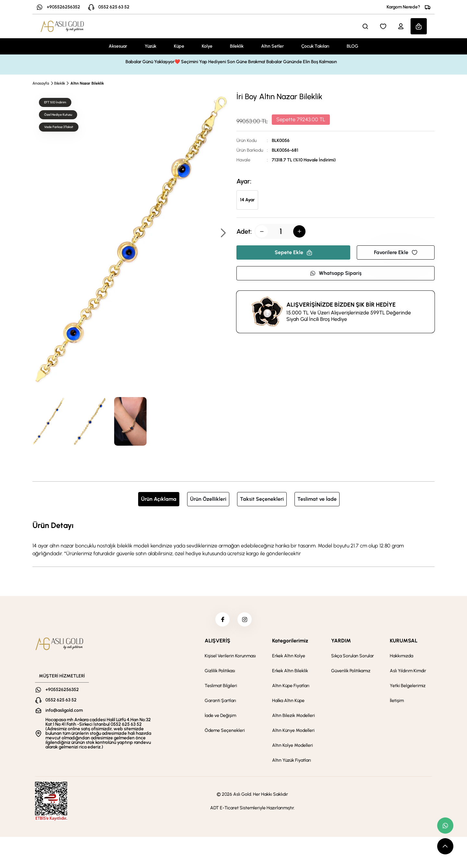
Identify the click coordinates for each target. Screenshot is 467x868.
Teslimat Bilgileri (221, 688)
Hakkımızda (401, 658)
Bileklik (237, 46)
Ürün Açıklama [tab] (159, 499)
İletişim (397, 703)
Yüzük (150, 46)
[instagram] (245, 620)
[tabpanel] (233, 538)
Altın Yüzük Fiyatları (292, 762)
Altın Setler (272, 46)
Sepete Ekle (293, 252)
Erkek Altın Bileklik (290, 673)
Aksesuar (118, 46)
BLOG (353, 46)
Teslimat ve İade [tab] (317, 499)
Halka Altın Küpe (288, 703)
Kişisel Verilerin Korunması (230, 658)
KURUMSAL (404, 643)
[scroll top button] (445, 846)
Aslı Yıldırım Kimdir (408, 673)
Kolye (207, 46)
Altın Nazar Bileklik (87, 83)
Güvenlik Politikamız (351, 673)
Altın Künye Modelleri (293, 732)
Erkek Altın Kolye (289, 658)
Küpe (179, 46)
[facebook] (222, 620)
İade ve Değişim (220, 717)
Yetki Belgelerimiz (408, 688)
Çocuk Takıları (315, 46)
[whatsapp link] (445, 826)
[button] (223, 234)
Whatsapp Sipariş (336, 273)
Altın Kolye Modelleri (293, 747)
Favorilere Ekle (396, 252)
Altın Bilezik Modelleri (293, 717)
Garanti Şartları (220, 703)
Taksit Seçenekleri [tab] (262, 499)
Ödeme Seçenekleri (225, 732)
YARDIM (341, 643)
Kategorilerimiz (290, 643)
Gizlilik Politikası (220, 673)
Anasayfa (41, 83)
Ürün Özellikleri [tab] (208, 499)
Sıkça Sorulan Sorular (353, 658)
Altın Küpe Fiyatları (291, 688)
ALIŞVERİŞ (217, 643)
